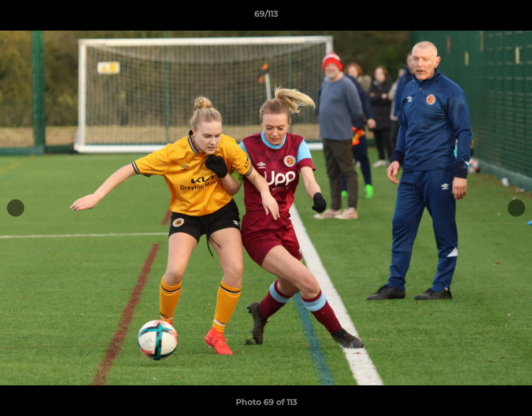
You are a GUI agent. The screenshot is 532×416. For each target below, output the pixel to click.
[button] (511, 17)
